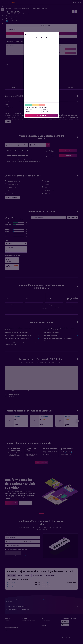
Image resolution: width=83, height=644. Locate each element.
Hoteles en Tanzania (31, 9)
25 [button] (22, 53)
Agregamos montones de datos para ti (45, 607)
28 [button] (32, 53)
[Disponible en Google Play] (68, 621)
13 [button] (29, 46)
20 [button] (29, 49)
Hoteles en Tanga (48, 585)
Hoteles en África (22, 9)
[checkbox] (15, 260)
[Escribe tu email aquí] (26, 546)
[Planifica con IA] (2, 16)
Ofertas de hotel (13, 9)
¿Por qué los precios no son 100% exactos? (45, 609)
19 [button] (25, 49)
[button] (2, 2)
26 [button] (25, 53)
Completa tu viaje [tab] (52, 576)
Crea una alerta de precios (69, 453)
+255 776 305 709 (15, 19)
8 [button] (36, 42)
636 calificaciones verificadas (24, 21)
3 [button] (18, 42)
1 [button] (36, 39)
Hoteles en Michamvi (49, 587)
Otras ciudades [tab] (14, 576)
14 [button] (32, 46)
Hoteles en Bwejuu (14, 587)
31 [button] (18, 56)
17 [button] (18, 49)
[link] (44, 462)
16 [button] (39, 46)
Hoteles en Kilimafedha (50, 583)
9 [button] (39, 42)
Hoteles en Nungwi (14, 585)
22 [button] (36, 49)
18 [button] (22, 49)
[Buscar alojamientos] (2, 10)
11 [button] (22, 46)
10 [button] (18, 46)
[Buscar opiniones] (52, 218)
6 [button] (29, 42)
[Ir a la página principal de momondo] (10, 2)
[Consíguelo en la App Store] (68, 625)
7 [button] (32, 42)
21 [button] (32, 49)
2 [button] (39, 39)
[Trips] (2, 20)
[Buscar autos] (2, 13)
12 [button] (25, 46)
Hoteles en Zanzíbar (14, 583)
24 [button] (18, 53)
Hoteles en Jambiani (40, 9)
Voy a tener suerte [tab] (40, 576)
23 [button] (39, 49)
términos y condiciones (31, 556)
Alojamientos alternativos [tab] (27, 576)
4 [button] (22, 42)
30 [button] (39, 53)
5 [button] (25, 42)
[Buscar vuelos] (2, 7)
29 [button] (36, 53)
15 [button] (36, 46)
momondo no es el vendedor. (45, 604)
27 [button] (29, 53)
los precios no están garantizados (42, 600)
